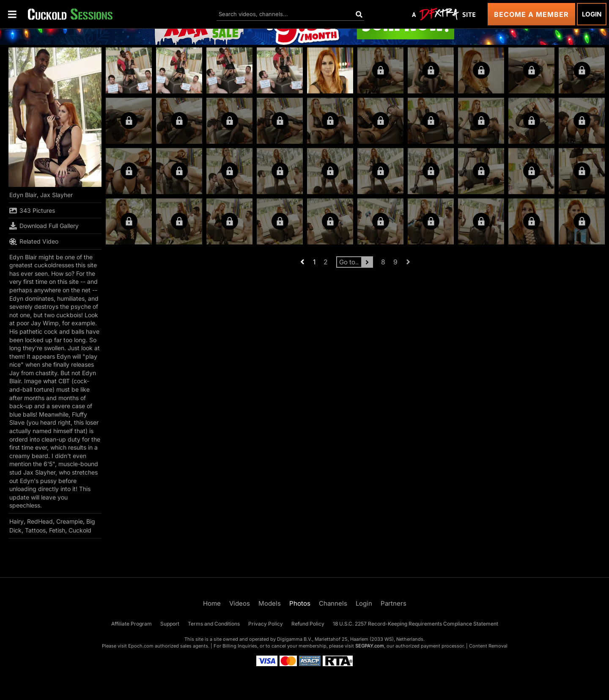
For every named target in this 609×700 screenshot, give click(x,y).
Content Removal (488, 646)
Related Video (34, 242)
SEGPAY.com (370, 646)
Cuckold (80, 530)
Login (592, 14)
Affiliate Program (132, 624)
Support (170, 624)
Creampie (70, 521)
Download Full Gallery (44, 226)
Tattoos (35, 530)
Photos (300, 603)
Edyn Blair (23, 195)
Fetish (57, 530)
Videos (240, 603)
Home (212, 603)
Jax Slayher (56, 195)
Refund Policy (308, 624)
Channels (333, 603)
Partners (394, 603)
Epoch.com (141, 646)
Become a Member (531, 14)
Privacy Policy (266, 624)
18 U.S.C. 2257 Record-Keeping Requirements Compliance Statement (416, 624)
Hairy (16, 521)
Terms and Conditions (214, 624)
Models (270, 603)
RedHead (40, 521)
